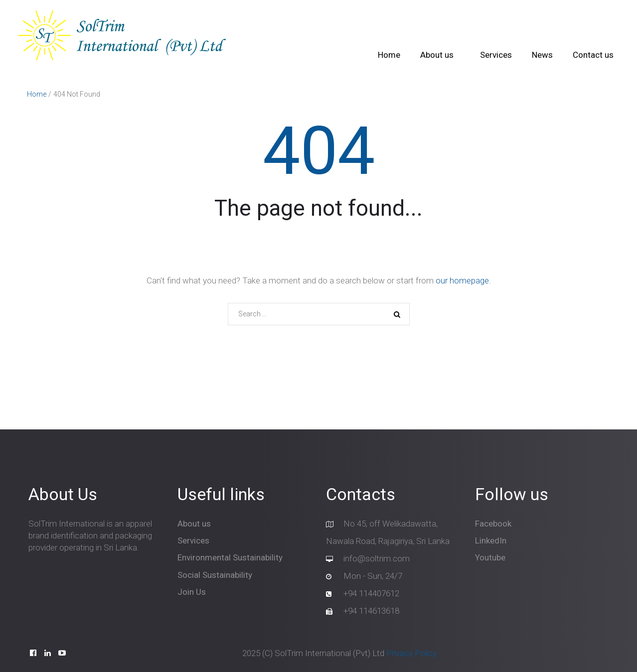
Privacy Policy (411, 653)
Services (496, 55)
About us (437, 55)
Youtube (490, 557)
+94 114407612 (371, 593)
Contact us (593, 55)
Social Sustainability (215, 575)
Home (389, 55)
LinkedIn (491, 540)
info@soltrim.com (377, 558)
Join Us (192, 592)
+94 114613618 (371, 611)
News (542, 55)
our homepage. (463, 280)
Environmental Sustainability (230, 557)
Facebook (493, 524)
